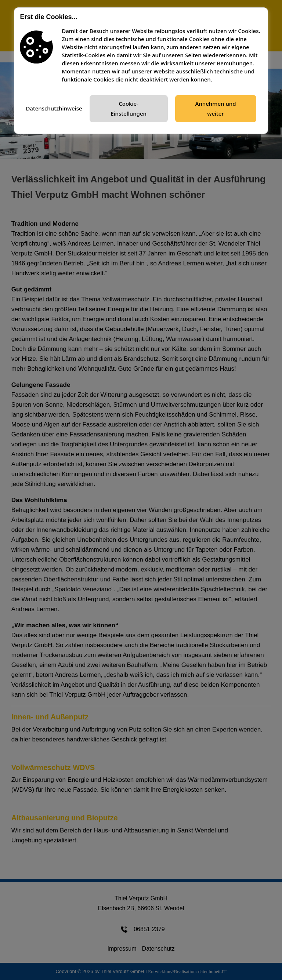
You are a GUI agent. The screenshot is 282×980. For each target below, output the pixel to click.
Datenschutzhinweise (54, 108)
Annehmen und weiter (216, 108)
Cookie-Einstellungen (129, 108)
